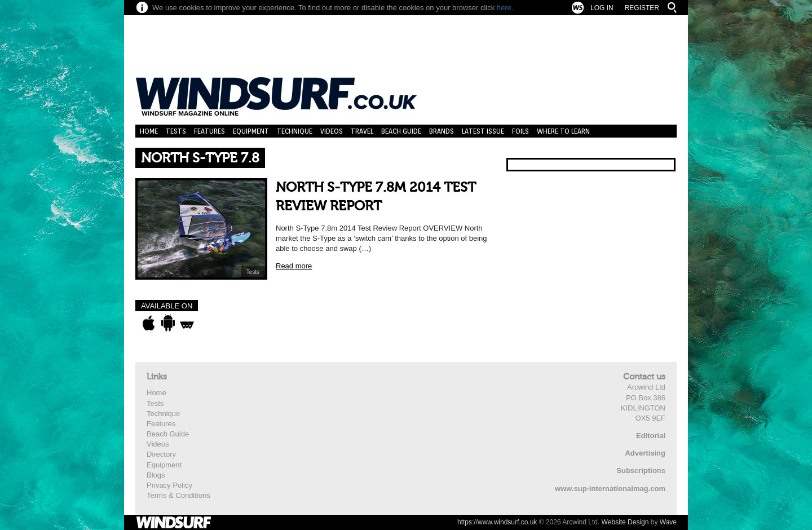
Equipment (251, 131)
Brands (442, 131)
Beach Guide (401, 131)
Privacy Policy (169, 485)
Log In (602, 8)
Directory (161, 454)
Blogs (156, 475)
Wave (668, 522)
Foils (520, 131)
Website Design (625, 522)
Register (642, 8)
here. (505, 8)
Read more (294, 266)
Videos (332, 131)
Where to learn (563, 131)
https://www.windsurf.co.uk (497, 522)
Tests (176, 131)
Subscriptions (641, 471)
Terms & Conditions (178, 495)
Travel (362, 131)
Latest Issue (483, 131)
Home (149, 131)
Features (209, 131)
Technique (295, 131)
